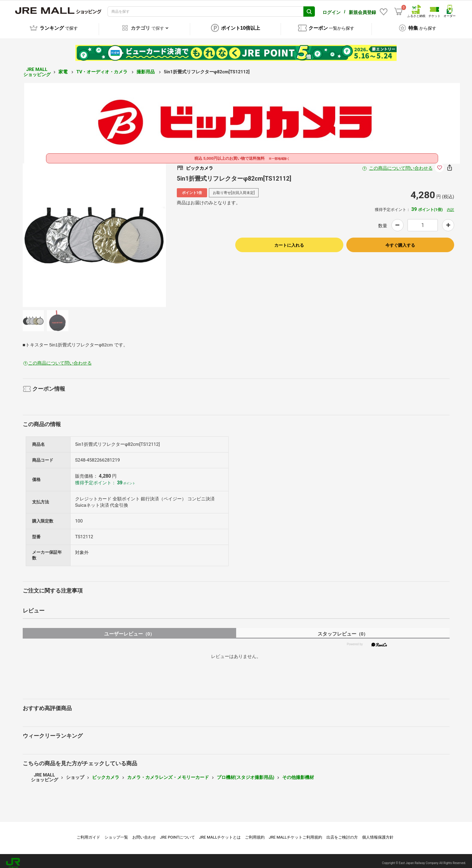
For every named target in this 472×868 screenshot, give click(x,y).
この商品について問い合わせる (401, 164)
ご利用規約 (255, 833)
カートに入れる (289, 241)
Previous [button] (54, 231)
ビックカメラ (106, 773)
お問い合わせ (144, 833)
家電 (64, 68)
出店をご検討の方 (342, 833)
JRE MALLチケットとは (220, 833)
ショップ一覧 (116, 833)
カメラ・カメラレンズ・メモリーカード (168, 773)
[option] (94, 231)
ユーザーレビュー (129, 630)
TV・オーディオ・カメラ (102, 68)
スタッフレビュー (343, 630)
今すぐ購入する (400, 241)
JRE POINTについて (177, 833)
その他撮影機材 (298, 773)
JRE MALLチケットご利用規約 (296, 833)
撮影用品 (146, 68)
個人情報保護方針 (378, 833)
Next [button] (135, 231)
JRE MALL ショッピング (37, 68)
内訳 (451, 205)
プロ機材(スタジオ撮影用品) (246, 773)
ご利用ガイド (88, 833)
